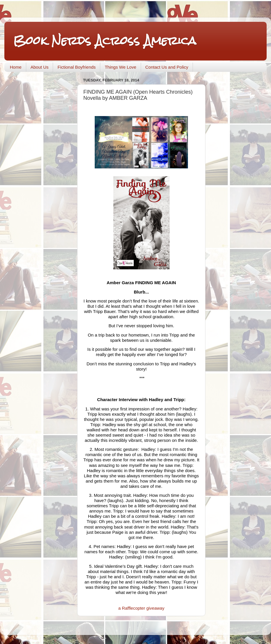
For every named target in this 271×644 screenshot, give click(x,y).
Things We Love (120, 67)
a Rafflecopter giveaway (141, 608)
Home (16, 67)
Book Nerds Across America (105, 41)
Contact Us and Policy (167, 67)
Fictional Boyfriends (76, 67)
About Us (40, 67)
